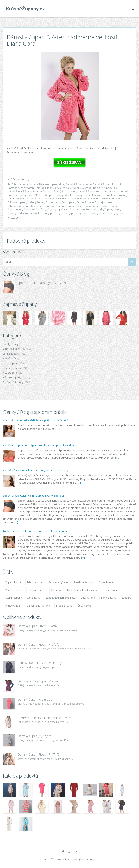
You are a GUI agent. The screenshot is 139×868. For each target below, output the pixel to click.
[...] (58, 429)
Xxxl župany (38, 206)
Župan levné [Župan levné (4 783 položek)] (85, 606)
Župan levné (15, 209)
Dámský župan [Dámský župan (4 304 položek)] (35, 582)
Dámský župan (42, 191)
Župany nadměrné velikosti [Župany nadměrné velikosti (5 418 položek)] (61, 598)
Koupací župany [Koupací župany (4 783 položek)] (37, 590)
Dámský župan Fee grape (35, 699)
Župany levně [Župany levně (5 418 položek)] (88, 598)
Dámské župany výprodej (77, 188)
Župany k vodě (95, 209)
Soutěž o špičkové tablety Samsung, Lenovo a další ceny (36, 470)
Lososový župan (47, 199)
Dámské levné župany (25, 184)
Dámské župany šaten (21, 188)
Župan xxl (29, 209)
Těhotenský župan (18, 206)
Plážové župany (17, 202)
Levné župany (120, 195)
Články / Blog (10, 344)
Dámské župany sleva (48, 188)
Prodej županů (85, 202)
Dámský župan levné (64, 191)
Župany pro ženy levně (75, 213)
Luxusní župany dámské (72, 199)
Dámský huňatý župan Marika (38, 681)
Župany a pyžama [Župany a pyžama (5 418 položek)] (59, 582)
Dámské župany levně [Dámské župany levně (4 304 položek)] (39, 606)
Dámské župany (20, 179)
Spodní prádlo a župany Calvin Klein (42, 283)
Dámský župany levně (20, 195)
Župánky (41, 209)
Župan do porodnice (88, 206)
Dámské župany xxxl (105, 188)
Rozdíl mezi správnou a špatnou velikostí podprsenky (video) (39, 445)
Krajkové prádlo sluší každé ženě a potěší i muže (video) (35, 420)
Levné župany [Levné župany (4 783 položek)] (109, 598)
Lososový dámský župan (22, 199)
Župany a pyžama (58, 209)
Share (13, 218)
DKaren (39, 195)
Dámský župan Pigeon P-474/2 (38, 754)
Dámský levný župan (20, 191)
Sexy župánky (11, 358)
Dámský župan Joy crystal (35, 736)
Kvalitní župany (73, 195)
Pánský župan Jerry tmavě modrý (40, 663)
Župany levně (112, 209)
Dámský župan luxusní (91, 191)
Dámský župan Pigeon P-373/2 (38, 644)
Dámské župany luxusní (107, 184)
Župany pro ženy (51, 213)
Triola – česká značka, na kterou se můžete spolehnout (35, 531)
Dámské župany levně (79, 184)
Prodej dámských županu (60, 202)
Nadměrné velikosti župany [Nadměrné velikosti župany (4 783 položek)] (82, 590)
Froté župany (11, 363)
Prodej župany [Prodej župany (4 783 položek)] (111, 590)
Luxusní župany (12, 368)
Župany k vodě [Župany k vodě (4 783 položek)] (13, 582)
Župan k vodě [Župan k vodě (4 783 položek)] (106, 582)
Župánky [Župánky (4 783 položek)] (126, 598)
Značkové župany (56, 206)
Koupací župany (54, 195)
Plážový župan (36, 202)
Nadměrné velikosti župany (104, 199)
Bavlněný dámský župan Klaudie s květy (44, 718)
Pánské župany (12, 377)
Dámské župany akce (52, 184)
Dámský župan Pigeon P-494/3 (38, 626)
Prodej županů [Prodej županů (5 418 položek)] (64, 606)
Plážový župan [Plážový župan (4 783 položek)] (13, 606)
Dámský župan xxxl (117, 191)
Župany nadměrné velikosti (24, 213)
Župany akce (77, 209)
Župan (72, 206)
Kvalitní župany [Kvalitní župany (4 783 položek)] (14, 598)
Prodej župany (104, 202)
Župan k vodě (110, 206)
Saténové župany (13, 382)
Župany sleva (98, 213)
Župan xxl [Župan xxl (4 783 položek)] (56, 590)
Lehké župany (11, 354)
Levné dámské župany (97, 195)
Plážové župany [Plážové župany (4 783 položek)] (14, 590)
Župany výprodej (117, 213)
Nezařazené (10, 373)
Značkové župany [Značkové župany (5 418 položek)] (83, 582)
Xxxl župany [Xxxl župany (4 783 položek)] (34, 598)
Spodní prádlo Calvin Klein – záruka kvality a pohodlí (34, 496)
